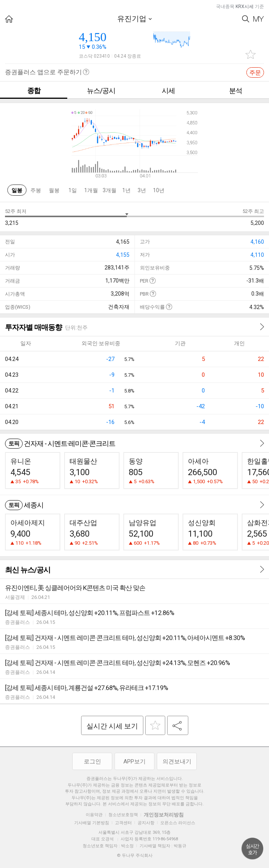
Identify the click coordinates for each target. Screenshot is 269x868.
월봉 (54, 190)
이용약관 (94, 815)
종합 (34, 91)
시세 (168, 91)
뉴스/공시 (101, 91)
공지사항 (146, 823)
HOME (9, 19)
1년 (126, 190)
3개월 (110, 190)
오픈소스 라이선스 (178, 823)
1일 (73, 190)
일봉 (17, 190)
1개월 (91, 190)
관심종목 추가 (251, 54)
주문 (255, 73)
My (259, 19)
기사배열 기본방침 (92, 823)
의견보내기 (177, 762)
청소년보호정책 (123, 815)
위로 (252, 849)
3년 (142, 190)
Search (246, 19)
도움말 (152, 280)
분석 (236, 91)
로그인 (92, 762)
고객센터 (123, 823)
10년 (159, 190)
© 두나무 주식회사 (135, 856)
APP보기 (134, 762)
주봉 (36, 190)
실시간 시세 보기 (112, 726)
